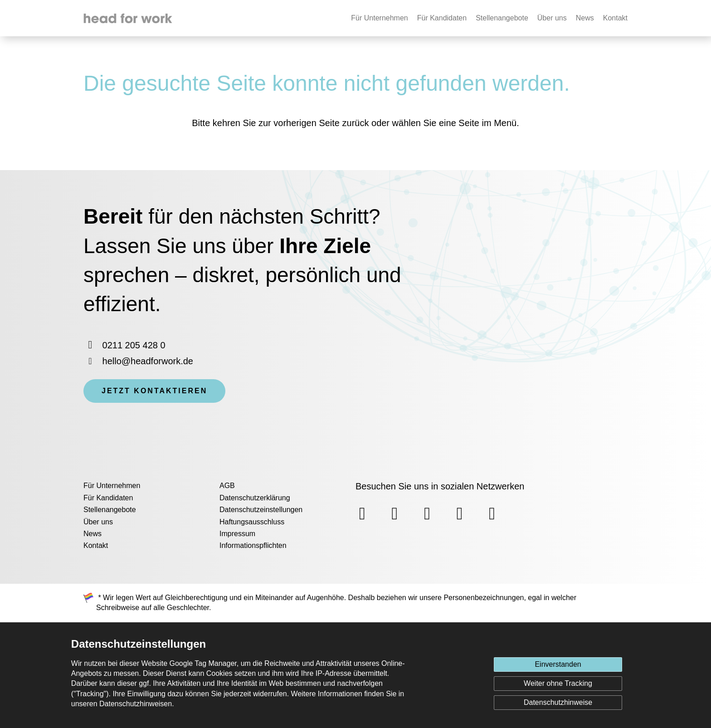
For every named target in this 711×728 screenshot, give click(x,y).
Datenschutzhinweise (558, 702)
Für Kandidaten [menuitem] (108, 498)
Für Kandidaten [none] (442, 18)
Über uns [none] (552, 18)
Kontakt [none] (615, 18)
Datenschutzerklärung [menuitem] (255, 498)
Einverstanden (558, 664)
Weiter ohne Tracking (558, 683)
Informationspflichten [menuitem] (253, 545)
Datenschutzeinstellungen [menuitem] (261, 510)
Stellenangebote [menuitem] (110, 510)
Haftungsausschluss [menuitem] (252, 522)
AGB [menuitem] (227, 486)
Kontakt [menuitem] (96, 545)
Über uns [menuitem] (98, 522)
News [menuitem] (93, 534)
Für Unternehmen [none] (379, 18)
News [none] (585, 18)
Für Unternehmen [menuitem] (112, 486)
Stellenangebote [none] (502, 18)
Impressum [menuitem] (237, 534)
